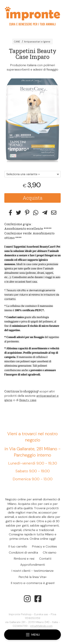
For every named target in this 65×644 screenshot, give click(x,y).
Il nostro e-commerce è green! (33, 583)
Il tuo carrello (18, 546)
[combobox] (32, 174)
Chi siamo (50, 553)
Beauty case (28, 400)
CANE (17, 42)
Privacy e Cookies (44, 546)
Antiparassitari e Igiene (37, 42)
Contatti (45, 559)
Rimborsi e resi (24, 559)
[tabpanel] (32, 120)
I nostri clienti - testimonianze (32, 571)
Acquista (33, 198)
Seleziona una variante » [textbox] (23, 174)
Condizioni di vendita (23, 553)
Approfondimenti (33, 565)
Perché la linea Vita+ (33, 577)
